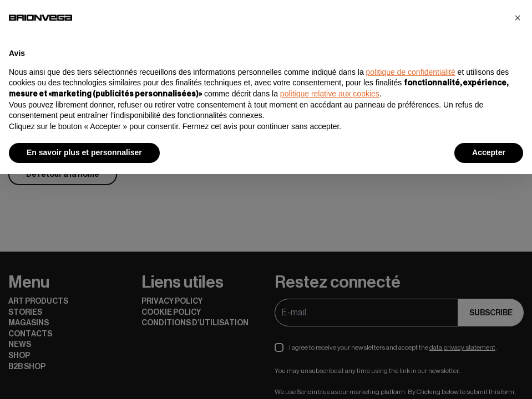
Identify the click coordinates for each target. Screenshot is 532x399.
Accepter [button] (489, 152)
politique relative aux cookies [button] (330, 94)
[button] (518, 18)
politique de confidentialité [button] (411, 72)
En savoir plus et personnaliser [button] (84, 152)
